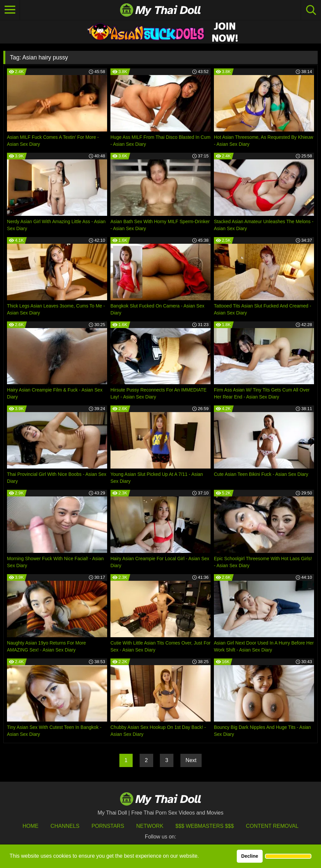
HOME (31, 826)
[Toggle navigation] (10, 10)
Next (191, 760)
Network (150, 826)
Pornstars (108, 826)
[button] (288, 856)
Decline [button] (250, 856)
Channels (65, 826)
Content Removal (272, 826)
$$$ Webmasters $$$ (205, 826)
